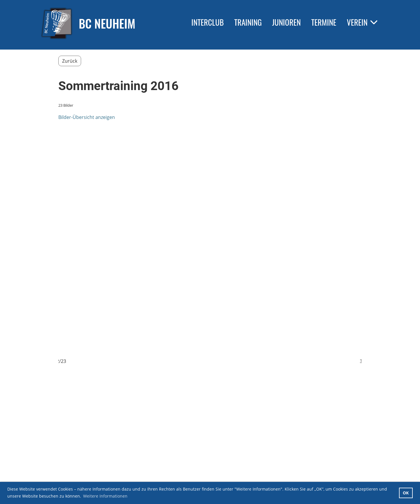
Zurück (70, 61)
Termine (324, 22)
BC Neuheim (107, 23)
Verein (362, 22)
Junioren (286, 22)
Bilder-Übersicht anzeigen (87, 117)
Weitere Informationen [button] (105, 496)
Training (248, 22)
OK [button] (406, 493)
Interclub (208, 22)
